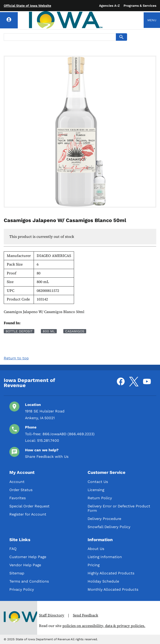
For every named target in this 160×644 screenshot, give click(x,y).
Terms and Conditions (29, 581)
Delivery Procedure (104, 519)
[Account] (9, 20)
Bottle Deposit (19, 331)
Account (17, 482)
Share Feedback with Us (47, 457)
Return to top (16, 358)
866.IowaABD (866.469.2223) (69, 434)
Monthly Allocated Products (113, 589)
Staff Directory (52, 615)
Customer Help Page (28, 557)
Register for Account (28, 514)
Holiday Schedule (103, 581)
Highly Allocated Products (111, 573)
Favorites (18, 498)
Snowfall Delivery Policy (109, 527)
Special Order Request (29, 506)
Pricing (94, 565)
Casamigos (75, 331)
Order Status (21, 490)
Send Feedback (85, 615)
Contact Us (98, 482)
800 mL (49, 331)
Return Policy (100, 498)
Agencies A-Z (109, 6)
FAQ (13, 549)
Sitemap (17, 573)
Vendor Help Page (25, 565)
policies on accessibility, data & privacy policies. (104, 626)
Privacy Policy (22, 589)
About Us (96, 549)
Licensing (96, 490)
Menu (152, 20)
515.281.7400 (48, 440)
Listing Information (105, 557)
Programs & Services (140, 6)
